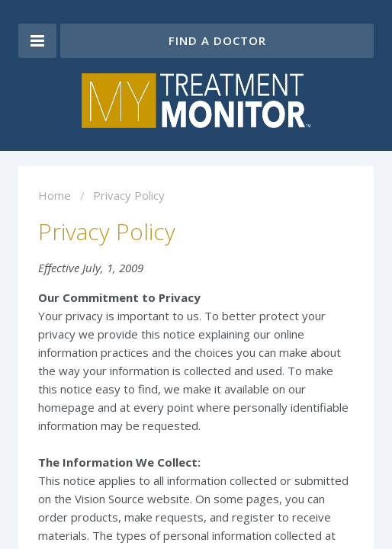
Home (55, 195)
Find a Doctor (217, 40)
